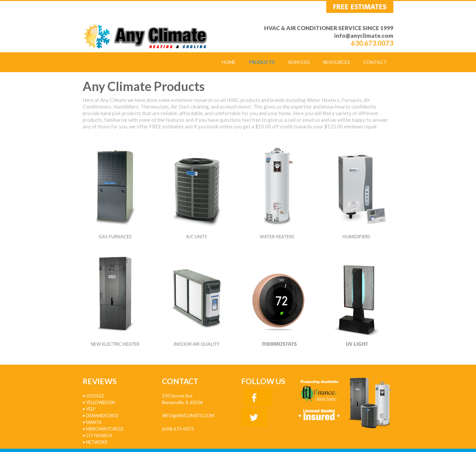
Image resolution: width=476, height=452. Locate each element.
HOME (229, 62)
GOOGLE (95, 396)
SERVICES (299, 62)
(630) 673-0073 (178, 429)
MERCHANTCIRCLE (105, 429)
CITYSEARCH (99, 435)
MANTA (94, 422)
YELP (91, 409)
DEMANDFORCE (102, 416)
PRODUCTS (262, 62)
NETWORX (97, 442)
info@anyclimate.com (364, 36)
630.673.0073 (372, 43)
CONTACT (375, 62)
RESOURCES (337, 62)
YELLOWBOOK (100, 402)
